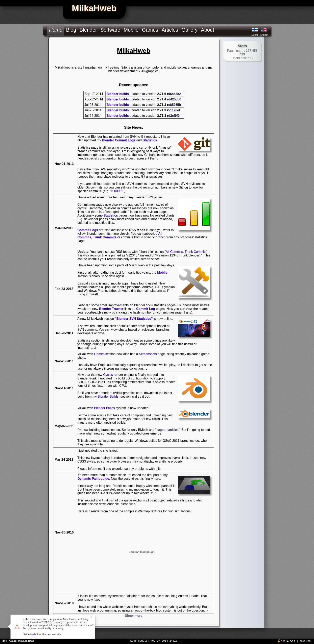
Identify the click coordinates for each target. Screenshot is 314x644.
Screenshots (148, 354)
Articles (170, 30)
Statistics (150, 140)
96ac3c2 (175, 94)
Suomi (255, 35)
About (207, 30)
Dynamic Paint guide (93, 479)
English (264, 35)
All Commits (174, 252)
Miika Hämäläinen (21, 641)
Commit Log (146, 309)
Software (110, 30)
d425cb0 (175, 99)
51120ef (174, 110)
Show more (134, 616)
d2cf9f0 (174, 116)
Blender (88, 30)
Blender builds (118, 94)
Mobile (131, 30)
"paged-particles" (167, 430)
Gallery (190, 30)
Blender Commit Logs (119, 140)
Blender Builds (108, 397)
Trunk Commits (105, 237)
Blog (71, 30)
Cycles (108, 375)
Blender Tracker (111, 309)
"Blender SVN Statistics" (134, 319)
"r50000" (116, 191)
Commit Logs (88, 230)
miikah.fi (33, 634)
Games (150, 30)
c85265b (175, 105)
